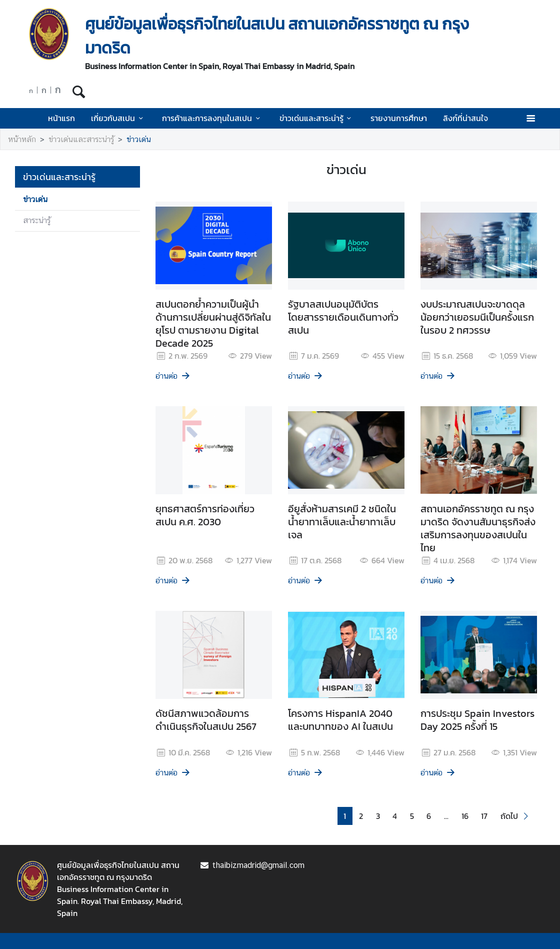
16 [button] (465, 816)
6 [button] (429, 816)
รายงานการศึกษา (399, 118)
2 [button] (361, 816)
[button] (516, 816)
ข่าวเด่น (139, 139)
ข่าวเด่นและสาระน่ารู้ (317, 118)
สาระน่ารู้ (37, 220)
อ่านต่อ (173, 376)
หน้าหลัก (22, 139)
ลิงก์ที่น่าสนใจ (465, 118)
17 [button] (484, 816)
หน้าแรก (61, 118)
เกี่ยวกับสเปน (118, 118)
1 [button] (345, 816)
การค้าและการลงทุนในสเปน (212, 118)
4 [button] (395, 816)
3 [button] (378, 816)
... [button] (446, 816)
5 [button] (412, 816)
